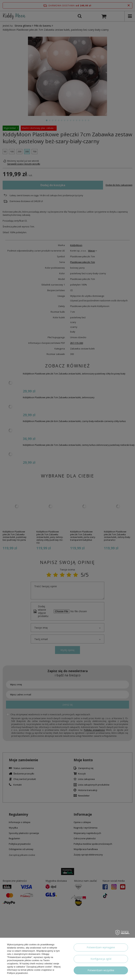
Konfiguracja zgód (101, 959)
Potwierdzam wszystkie (101, 970)
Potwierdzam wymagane (101, 947)
